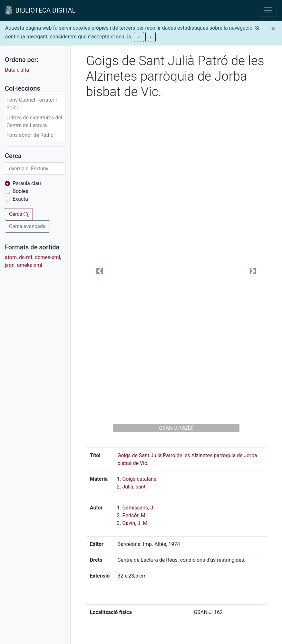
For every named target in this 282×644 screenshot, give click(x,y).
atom (11, 257)
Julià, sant (134, 487)
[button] (100, 271)
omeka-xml (29, 265)
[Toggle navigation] (268, 10)
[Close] (273, 29)
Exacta (20, 199)
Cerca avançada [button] (27, 226)
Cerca (19, 214)
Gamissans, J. (138, 508)
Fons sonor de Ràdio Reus (30, 139)
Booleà (20, 191)
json (10, 265)
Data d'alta (17, 70)
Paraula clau (27, 183)
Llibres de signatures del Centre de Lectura (34, 121)
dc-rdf (26, 257)
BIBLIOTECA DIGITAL (40, 10)
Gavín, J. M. (135, 523)
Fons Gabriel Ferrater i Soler (32, 104)
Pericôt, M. (134, 515)
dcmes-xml (47, 257)
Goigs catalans (139, 479)
